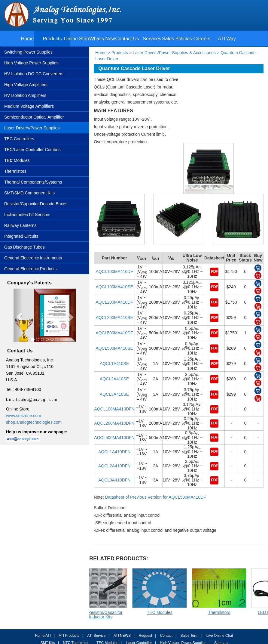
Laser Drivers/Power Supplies (32, 128)
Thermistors (15, 171)
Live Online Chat (220, 636)
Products (52, 39)
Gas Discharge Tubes (24, 247)
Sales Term (189, 636)
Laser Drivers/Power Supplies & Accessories (174, 53)
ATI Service (96, 636)
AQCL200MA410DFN (114, 423)
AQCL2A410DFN (114, 466)
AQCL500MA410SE (114, 348)
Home (27, 39)
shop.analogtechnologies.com (34, 422)
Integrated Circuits (21, 236)
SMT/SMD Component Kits (29, 193)
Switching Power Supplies (28, 52)
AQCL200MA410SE (114, 317)
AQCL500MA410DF (114, 333)
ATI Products (69, 636)
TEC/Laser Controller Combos (32, 150)
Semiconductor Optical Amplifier (34, 117)
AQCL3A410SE (114, 394)
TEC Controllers (19, 139)
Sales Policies (177, 39)
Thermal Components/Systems (33, 182)
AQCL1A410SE (114, 364)
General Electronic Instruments (33, 258)
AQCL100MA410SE (114, 287)
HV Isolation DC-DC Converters (34, 74)
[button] (18, 316)
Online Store (77, 39)
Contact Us (127, 39)
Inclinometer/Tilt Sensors (27, 215)
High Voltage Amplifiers (26, 85)
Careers (202, 39)
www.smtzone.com (24, 416)
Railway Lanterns (20, 225)
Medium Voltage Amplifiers (29, 106)
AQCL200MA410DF (114, 302)
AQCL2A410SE (114, 379)
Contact (166, 636)
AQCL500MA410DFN (114, 438)
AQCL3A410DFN (114, 480)
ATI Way (227, 39)
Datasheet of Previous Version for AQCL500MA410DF (156, 497)
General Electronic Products (30, 269)
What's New (102, 39)
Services (152, 39)
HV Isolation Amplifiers (25, 95)
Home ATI (43, 636)
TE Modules (17, 160)
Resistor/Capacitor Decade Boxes (36, 204)
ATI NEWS (122, 636)
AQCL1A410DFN (114, 452)
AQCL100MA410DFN (114, 409)
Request (146, 636)
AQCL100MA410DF (114, 271)
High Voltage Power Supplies (31, 63)
